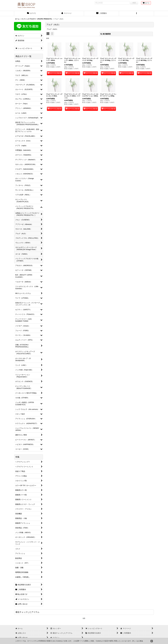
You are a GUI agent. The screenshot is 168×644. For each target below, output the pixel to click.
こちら (141, 641)
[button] (136, 13)
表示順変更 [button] (106, 34)
